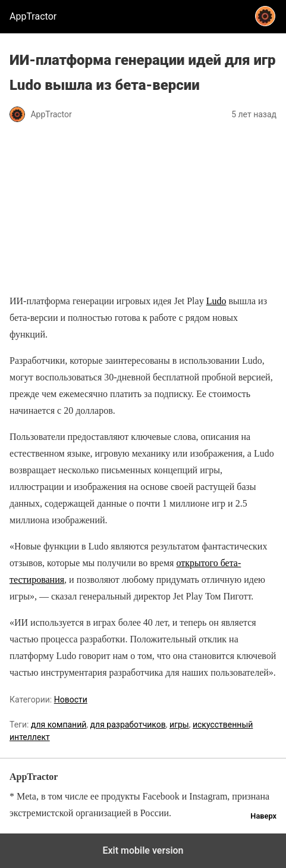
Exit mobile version (143, 850)
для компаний (59, 725)
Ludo (216, 301)
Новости (71, 700)
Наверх (263, 816)
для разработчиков (128, 725)
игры (179, 725)
